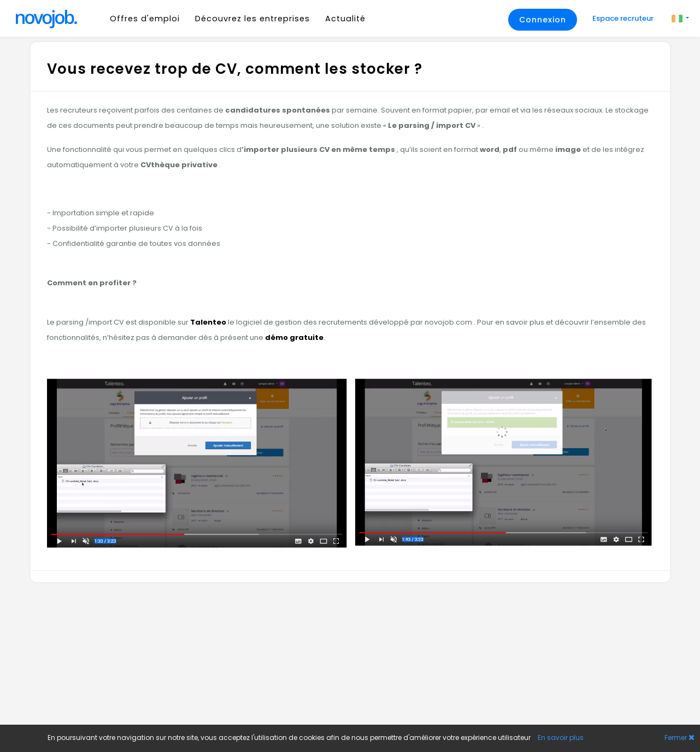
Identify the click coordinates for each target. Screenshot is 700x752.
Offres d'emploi (145, 19)
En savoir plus (561, 738)
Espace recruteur (624, 18)
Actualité (345, 19)
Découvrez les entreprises (252, 19)
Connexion (543, 20)
